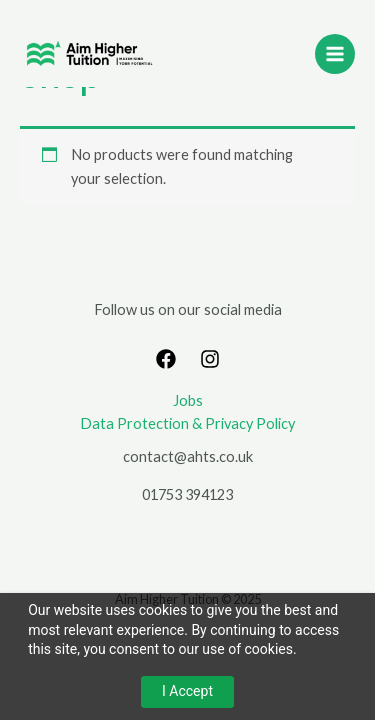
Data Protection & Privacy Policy (187, 423)
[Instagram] (210, 359)
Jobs (188, 400)
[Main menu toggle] (335, 54)
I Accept (187, 691)
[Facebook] (166, 359)
